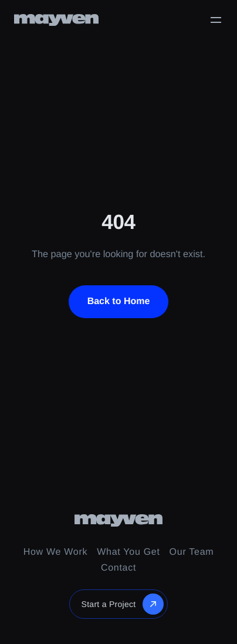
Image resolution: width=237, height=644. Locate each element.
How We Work (56, 552)
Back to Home (119, 301)
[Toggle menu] (216, 20)
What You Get (128, 552)
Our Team (192, 552)
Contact (118, 568)
